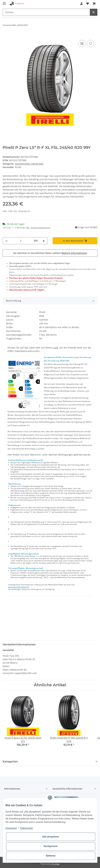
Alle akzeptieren (51, 837)
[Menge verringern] (6, 241)
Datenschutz (26, 828)
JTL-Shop (56, 864)
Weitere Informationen (74, 253)
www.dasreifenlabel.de (18, 587)
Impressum (11, 828)
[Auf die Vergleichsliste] (82, 43)
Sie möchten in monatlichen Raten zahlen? (50, 253)
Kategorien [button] (10, 762)
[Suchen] (46, 12)
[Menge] (21, 241)
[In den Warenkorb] (5, 35)
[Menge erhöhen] (44, 241)
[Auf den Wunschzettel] (90, 43)
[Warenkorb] (94, 4)
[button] (81, 4)
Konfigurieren (51, 846)
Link (56, 348)
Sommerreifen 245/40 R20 (29, 164)
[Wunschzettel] (88, 4)
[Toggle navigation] (4, 2)
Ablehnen (51, 856)
